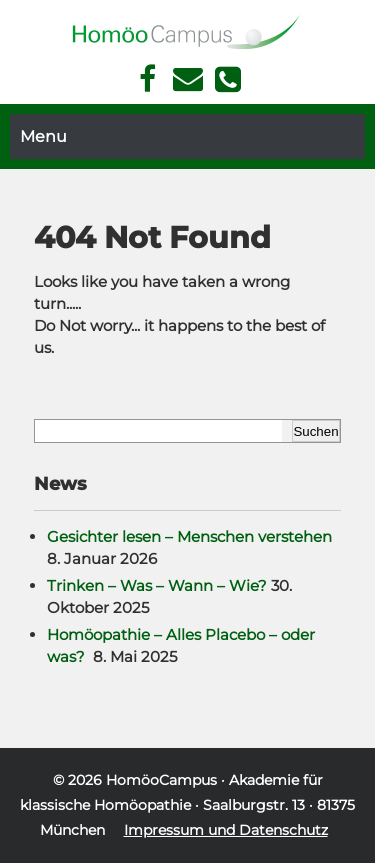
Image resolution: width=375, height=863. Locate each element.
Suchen (315, 431)
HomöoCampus (161, 780)
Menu (43, 136)
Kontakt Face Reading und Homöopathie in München (187, 79)
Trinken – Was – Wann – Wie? (157, 585)
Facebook (147, 79)
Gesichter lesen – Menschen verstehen (189, 536)
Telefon (228, 79)
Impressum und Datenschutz (226, 830)
